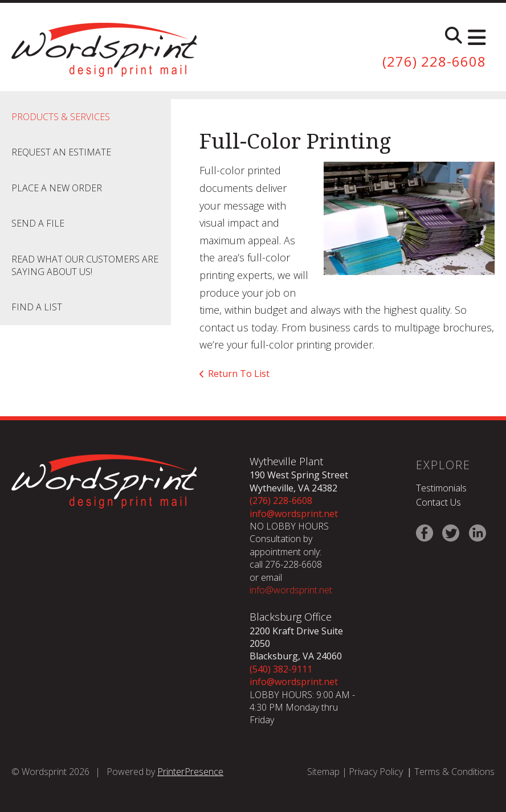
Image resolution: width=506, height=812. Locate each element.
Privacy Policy (376, 772)
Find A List (37, 307)
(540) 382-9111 (281, 669)
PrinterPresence (190, 772)
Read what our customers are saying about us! (85, 265)
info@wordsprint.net (294, 514)
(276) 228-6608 (434, 61)
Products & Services (61, 117)
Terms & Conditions (454, 772)
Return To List (239, 374)
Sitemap (323, 772)
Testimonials (441, 488)
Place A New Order (57, 188)
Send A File (38, 223)
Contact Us (438, 502)
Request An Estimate (61, 152)
